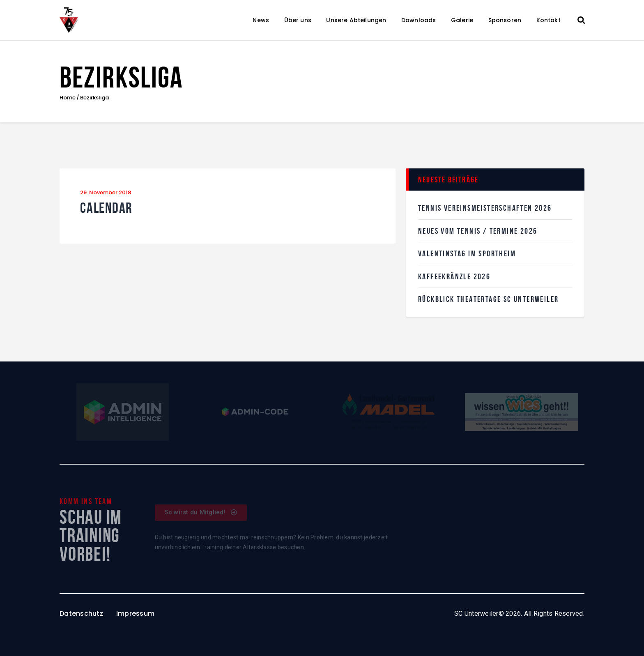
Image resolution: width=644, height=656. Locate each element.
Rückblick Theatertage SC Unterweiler (488, 299)
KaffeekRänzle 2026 (454, 276)
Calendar (106, 208)
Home (68, 98)
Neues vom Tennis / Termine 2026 (478, 231)
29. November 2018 (106, 192)
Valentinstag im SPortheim (467, 253)
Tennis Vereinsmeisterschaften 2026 (485, 208)
